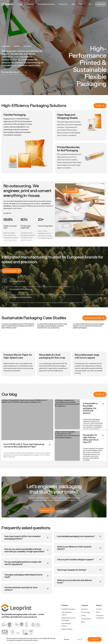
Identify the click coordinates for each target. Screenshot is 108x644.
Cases (83, 615)
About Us (84, 609)
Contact (99, 609)
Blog (83, 622)
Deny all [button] (80, 639)
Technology (85, 612)
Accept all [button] (95, 639)
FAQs (98, 612)
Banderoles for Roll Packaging (68, 619)
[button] (63, 4)
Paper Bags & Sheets (66, 625)
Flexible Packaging (68, 609)
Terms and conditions (100, 617)
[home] (7, 4)
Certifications (86, 619)
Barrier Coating (67, 629)
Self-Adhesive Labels (67, 613)
